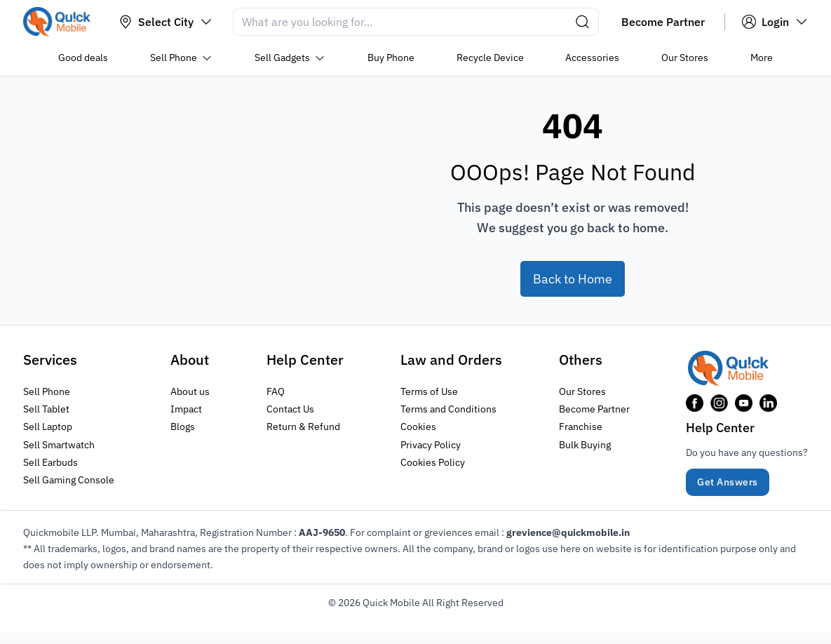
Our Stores (582, 391)
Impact (186, 409)
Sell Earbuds (50, 462)
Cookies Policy (433, 462)
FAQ (276, 391)
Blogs (183, 427)
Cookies (418, 427)
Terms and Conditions (448, 409)
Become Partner (594, 409)
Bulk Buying (585, 444)
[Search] (416, 22)
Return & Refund (303, 427)
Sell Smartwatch (59, 444)
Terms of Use (429, 391)
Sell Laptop (48, 427)
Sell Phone (47, 391)
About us (190, 391)
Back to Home (573, 279)
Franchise (581, 427)
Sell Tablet (46, 409)
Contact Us (290, 409)
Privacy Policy (431, 444)
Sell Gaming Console (69, 479)
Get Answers (728, 482)
